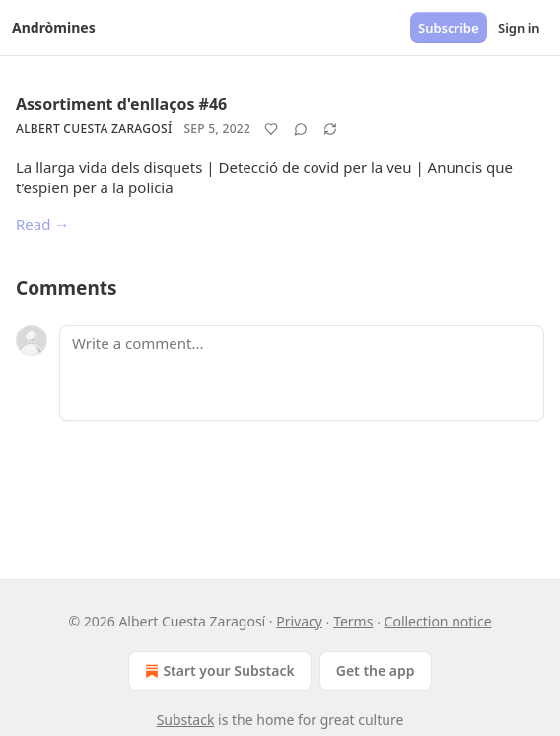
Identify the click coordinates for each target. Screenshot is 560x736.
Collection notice (438, 621)
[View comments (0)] (301, 129)
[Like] (271, 129)
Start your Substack (217, 671)
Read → (42, 224)
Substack (186, 720)
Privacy (299, 621)
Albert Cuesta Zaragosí (94, 129)
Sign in (519, 28)
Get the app (376, 670)
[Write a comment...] (302, 373)
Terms (353, 621)
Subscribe (449, 28)
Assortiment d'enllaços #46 (121, 104)
